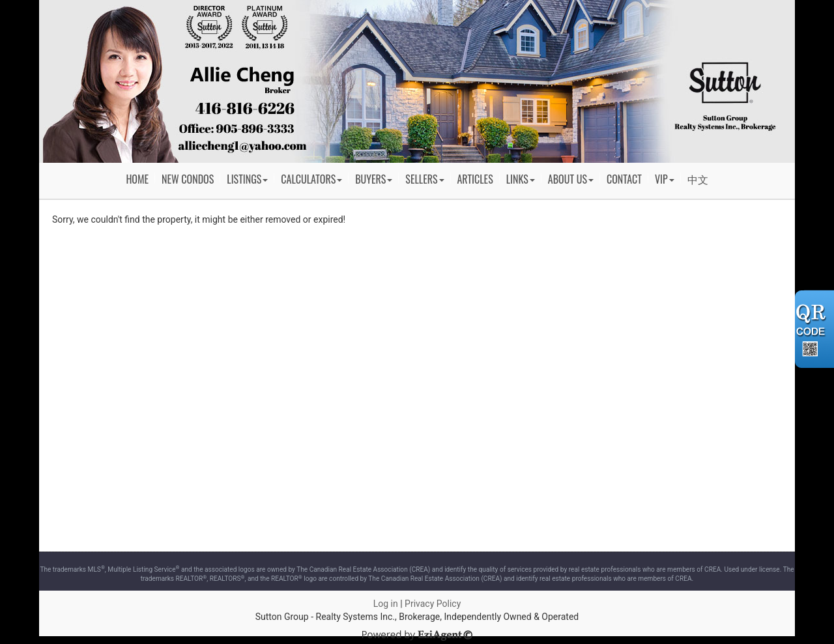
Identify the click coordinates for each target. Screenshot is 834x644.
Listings (247, 179)
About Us (571, 179)
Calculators (311, 179)
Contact (624, 179)
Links (521, 179)
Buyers (374, 179)
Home (137, 179)
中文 (698, 179)
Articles (475, 179)
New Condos (188, 179)
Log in (386, 604)
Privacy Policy (433, 604)
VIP (665, 179)
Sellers (424, 179)
